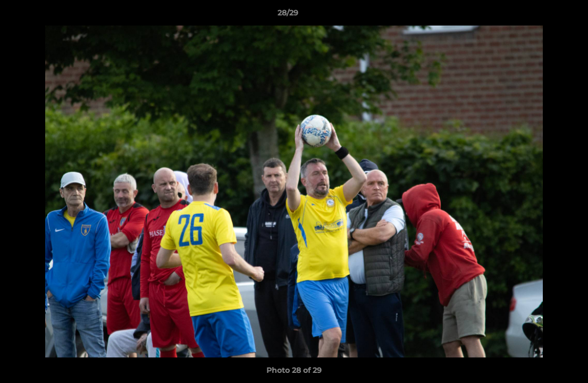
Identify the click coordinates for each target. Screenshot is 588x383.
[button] (543, 15)
